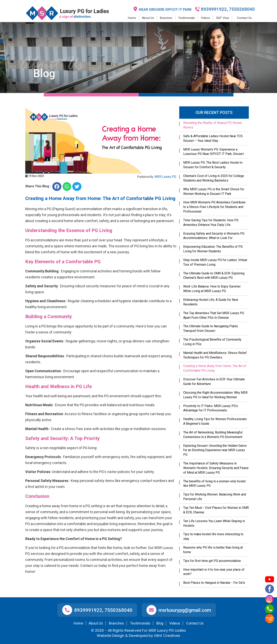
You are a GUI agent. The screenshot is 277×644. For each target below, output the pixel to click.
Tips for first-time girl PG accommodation (212, 561)
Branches (166, 18)
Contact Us (244, 18)
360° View (223, 18)
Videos (205, 18)
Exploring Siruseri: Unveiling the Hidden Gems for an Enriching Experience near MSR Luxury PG (215, 450)
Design (118, 636)
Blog (160, 623)
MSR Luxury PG (165, 177)
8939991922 (214, 9)
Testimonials (187, 18)
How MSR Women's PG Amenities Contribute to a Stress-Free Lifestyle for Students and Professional (214, 207)
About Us (148, 18)
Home (132, 18)
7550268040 (241, 9)
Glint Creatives (167, 636)
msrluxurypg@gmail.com (185, 610)
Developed (138, 636)
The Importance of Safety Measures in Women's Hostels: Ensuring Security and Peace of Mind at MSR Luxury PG (216, 468)
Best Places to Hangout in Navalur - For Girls (214, 583)
